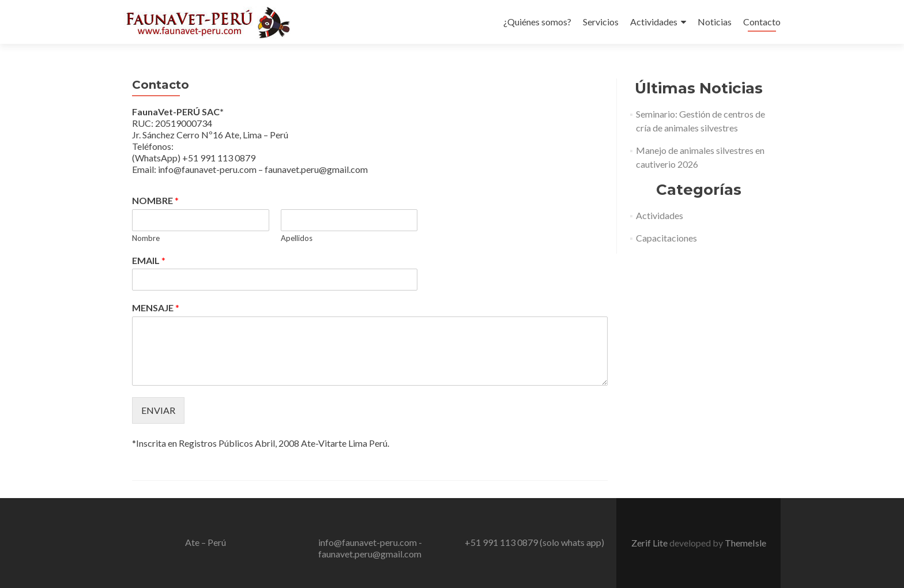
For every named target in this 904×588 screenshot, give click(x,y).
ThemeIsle (745, 543)
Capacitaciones (666, 238)
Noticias (715, 22)
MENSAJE (156, 308)
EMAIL (149, 260)
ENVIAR (158, 410)
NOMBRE (155, 200)
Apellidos (297, 238)
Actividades (654, 22)
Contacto (762, 22)
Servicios (601, 22)
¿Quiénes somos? (537, 22)
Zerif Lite (650, 543)
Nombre (146, 238)
